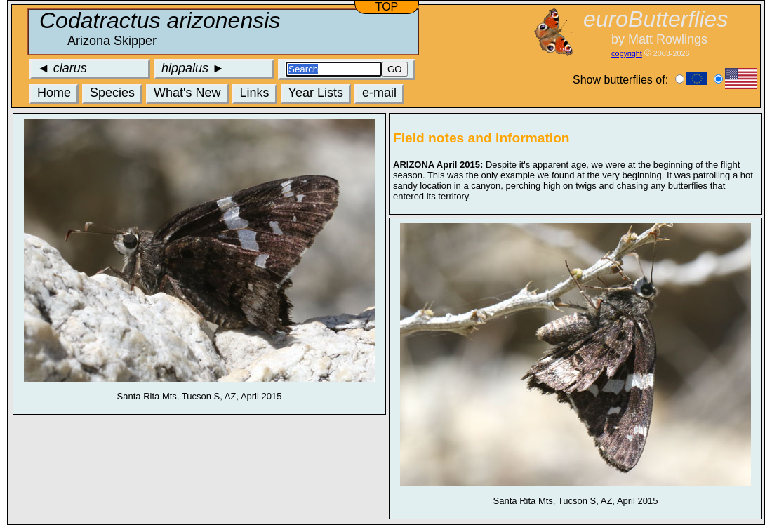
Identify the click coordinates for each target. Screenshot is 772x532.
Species (112, 93)
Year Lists (316, 93)
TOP (387, 7)
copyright (627, 53)
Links (255, 93)
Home (54, 93)
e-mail (379, 93)
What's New (187, 93)
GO (395, 69)
